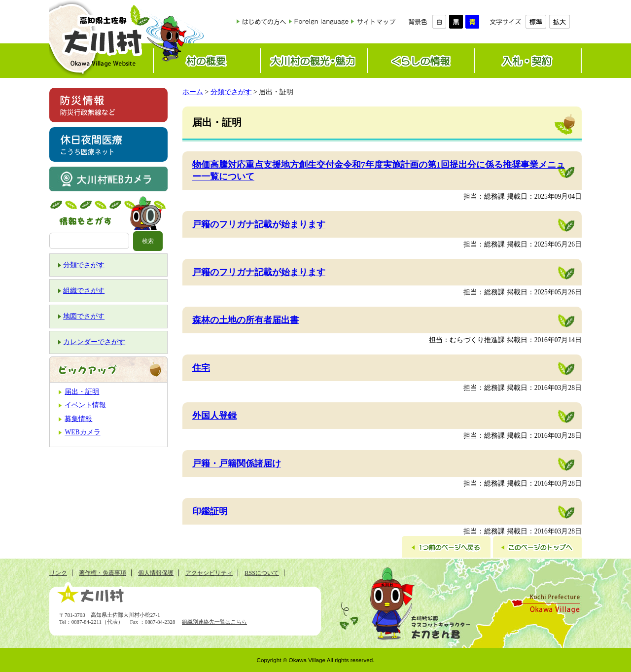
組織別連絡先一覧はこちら (214, 622)
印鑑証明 (210, 511)
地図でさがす (84, 316)
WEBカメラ (82, 432)
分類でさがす (84, 265)
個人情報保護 (156, 573)
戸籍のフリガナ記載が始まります (259, 224)
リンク (58, 573)
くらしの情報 (421, 61)
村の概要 (207, 61)
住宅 (201, 368)
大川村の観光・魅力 (314, 61)
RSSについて (262, 573)
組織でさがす (84, 291)
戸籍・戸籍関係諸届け (237, 463)
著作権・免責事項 (103, 573)
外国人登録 (214, 416)
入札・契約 (528, 61)
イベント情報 (85, 405)
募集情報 (78, 419)
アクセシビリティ (209, 573)
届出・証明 (82, 392)
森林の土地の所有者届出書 (245, 320)
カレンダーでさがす (94, 342)
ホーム (193, 92)
